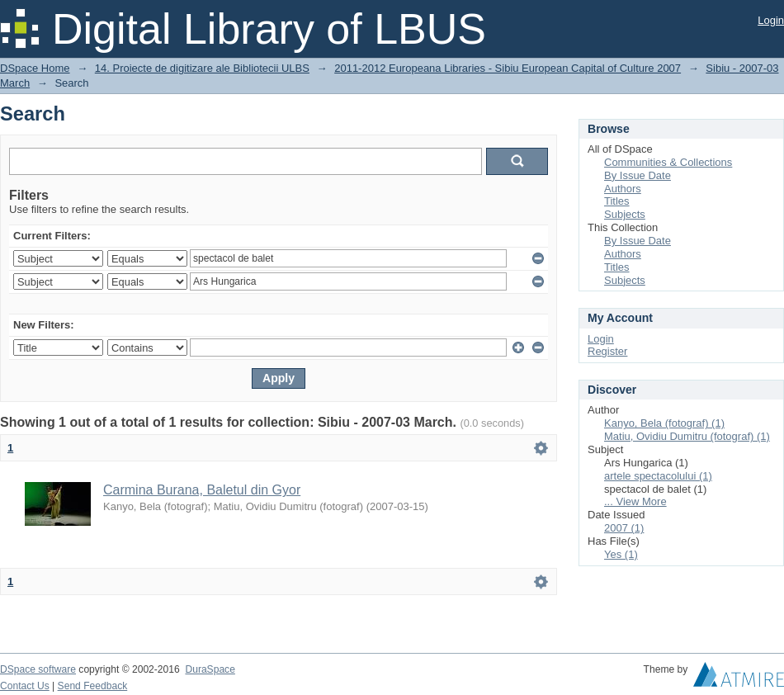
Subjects (625, 214)
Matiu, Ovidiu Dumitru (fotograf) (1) (687, 436)
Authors (623, 189)
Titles (617, 201)
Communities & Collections (668, 162)
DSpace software (38, 669)
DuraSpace (210, 669)
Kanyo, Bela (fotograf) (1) (664, 423)
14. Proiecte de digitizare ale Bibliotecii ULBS (202, 68)
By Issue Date (638, 175)
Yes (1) (621, 554)
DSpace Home (35, 68)
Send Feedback (93, 686)
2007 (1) (624, 528)
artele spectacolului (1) (658, 476)
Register (607, 351)
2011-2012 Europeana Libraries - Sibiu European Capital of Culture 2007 (508, 68)
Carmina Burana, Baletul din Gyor (202, 490)
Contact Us (25, 686)
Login (771, 20)
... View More (635, 501)
